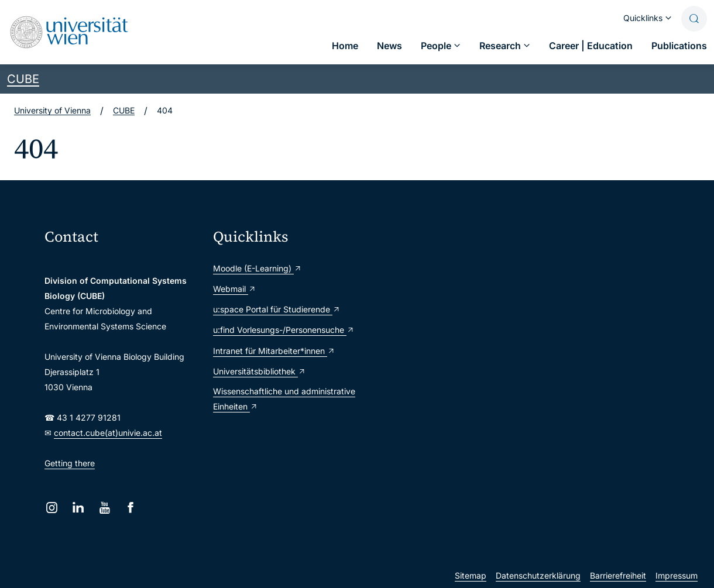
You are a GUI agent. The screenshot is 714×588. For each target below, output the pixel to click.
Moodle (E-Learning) (258, 268)
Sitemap (471, 575)
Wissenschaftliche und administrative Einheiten (284, 399)
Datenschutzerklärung (538, 575)
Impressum (677, 575)
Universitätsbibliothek (260, 371)
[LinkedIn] (78, 508)
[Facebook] (131, 508)
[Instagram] (52, 508)
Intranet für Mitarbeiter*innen (274, 351)
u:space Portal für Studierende (277, 309)
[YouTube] (104, 508)
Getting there (70, 463)
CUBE (23, 79)
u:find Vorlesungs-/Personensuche (284, 330)
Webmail (235, 289)
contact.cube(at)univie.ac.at (108, 433)
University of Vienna (52, 110)
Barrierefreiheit (618, 575)
